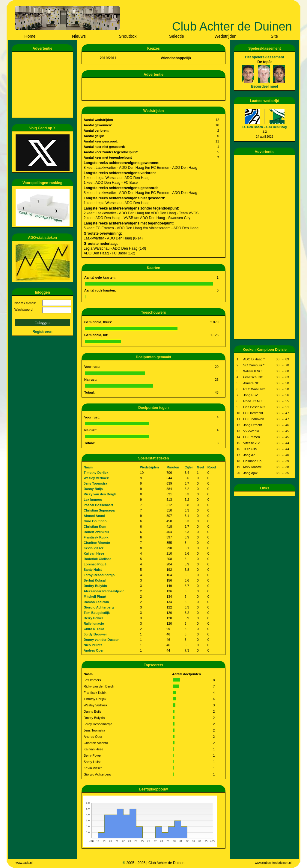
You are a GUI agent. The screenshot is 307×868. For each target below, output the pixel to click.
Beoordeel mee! (264, 87)
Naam (88, 467)
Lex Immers (93, 500)
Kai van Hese (94, 553)
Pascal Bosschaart (98, 505)
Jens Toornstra (95, 483)
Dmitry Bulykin (95, 586)
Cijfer (189, 467)
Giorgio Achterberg (99, 607)
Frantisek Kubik (96, 537)
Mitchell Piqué (95, 597)
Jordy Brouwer (95, 634)
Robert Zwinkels (96, 532)
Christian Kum (95, 526)
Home (30, 36)
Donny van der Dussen (101, 640)
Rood (212, 467)
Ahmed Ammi (94, 516)
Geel (201, 467)
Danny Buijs (93, 489)
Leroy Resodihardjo (99, 575)
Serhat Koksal (95, 580)
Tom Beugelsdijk (97, 613)
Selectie (177, 36)
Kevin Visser (94, 548)
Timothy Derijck (96, 473)
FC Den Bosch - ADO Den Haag (265, 127)
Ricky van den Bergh (100, 494)
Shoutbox (128, 36)
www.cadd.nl (24, 863)
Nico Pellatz (93, 645)
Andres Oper (94, 650)
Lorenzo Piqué (95, 564)
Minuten (173, 467)
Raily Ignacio (94, 623)
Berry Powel (93, 618)
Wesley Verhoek (96, 478)
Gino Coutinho (95, 521)
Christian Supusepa (99, 510)
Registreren (42, 332)
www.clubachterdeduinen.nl (273, 863)
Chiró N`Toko (94, 629)
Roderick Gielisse (97, 559)
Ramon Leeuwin (96, 602)
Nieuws (79, 36)
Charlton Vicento (97, 543)
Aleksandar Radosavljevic (104, 591)
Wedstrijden (225, 36)
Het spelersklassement (264, 57)
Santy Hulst (93, 570)
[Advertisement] (43, 85)
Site (274, 36)
